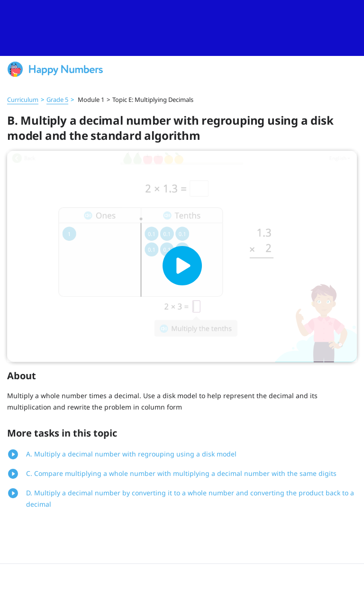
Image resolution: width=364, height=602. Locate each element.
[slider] (182, 28)
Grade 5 (57, 100)
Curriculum (23, 100)
